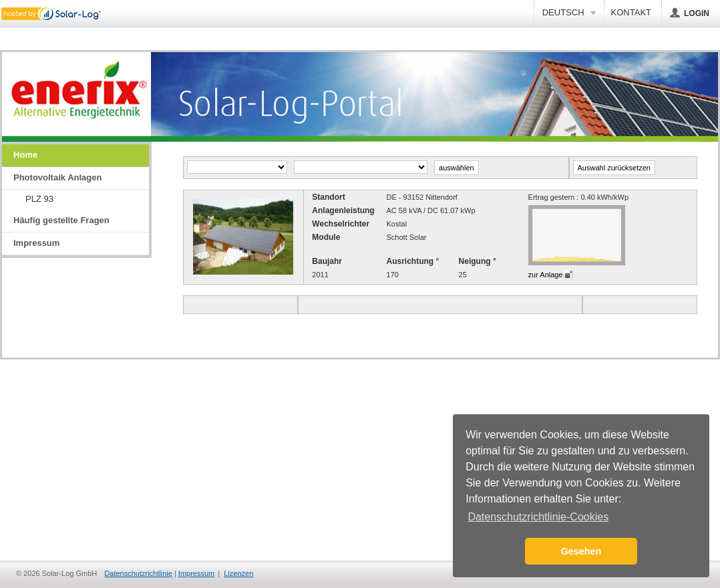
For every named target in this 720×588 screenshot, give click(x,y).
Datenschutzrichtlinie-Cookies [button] (538, 517)
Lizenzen (238, 573)
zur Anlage (546, 275)
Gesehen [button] (581, 551)
